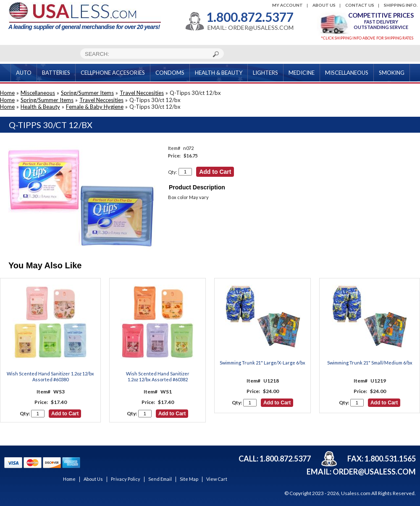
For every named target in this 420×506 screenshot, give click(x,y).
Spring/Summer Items (87, 93)
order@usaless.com (374, 472)
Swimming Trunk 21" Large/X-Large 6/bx (262, 363)
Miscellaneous (38, 93)
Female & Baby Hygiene (95, 107)
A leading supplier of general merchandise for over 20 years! (85, 16)
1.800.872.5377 (250, 17)
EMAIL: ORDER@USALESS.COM (251, 28)
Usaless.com (356, 493)
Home (7, 93)
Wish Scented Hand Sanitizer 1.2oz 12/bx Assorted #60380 (50, 376)
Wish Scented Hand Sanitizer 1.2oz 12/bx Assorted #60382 (158, 376)
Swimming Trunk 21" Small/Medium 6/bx (370, 363)
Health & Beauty (40, 107)
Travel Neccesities (142, 93)
